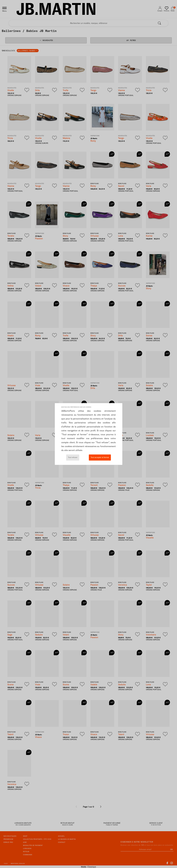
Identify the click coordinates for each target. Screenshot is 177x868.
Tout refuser (73, 457)
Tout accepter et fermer (100, 457)
